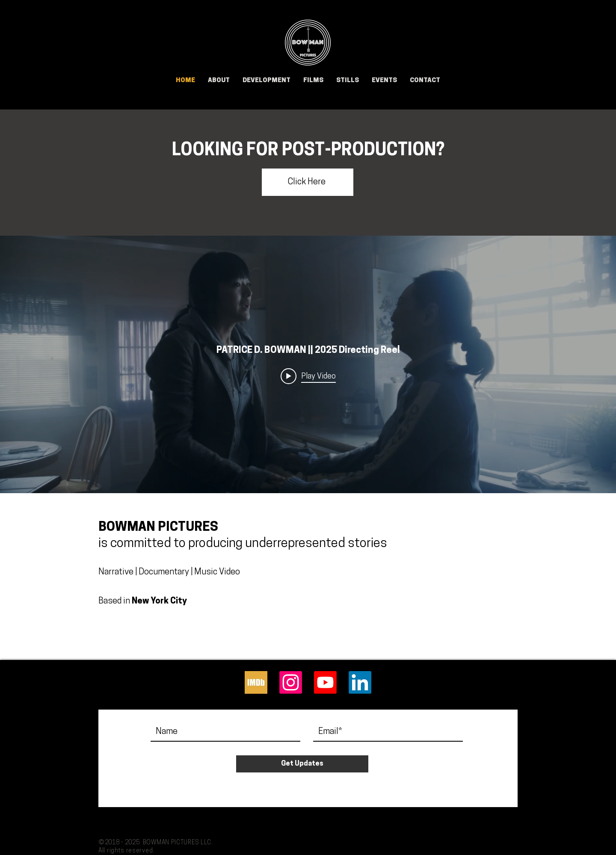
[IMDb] (256, 682)
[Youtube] (325, 682)
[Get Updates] (302, 764)
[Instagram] (291, 682)
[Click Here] (308, 182)
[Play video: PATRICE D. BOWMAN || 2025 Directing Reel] (308, 376)
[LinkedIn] (360, 682)
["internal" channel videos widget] (308, 364)
